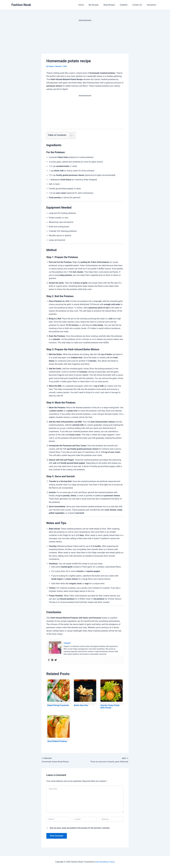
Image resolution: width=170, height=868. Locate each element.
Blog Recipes (113, 5)
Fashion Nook (21, 5)
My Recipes (98, 5)
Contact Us (139, 5)
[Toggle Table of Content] (70, 135)
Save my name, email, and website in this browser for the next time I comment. (80, 828)
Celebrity (126, 5)
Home (86, 5)
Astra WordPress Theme (105, 862)
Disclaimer (152, 5)
